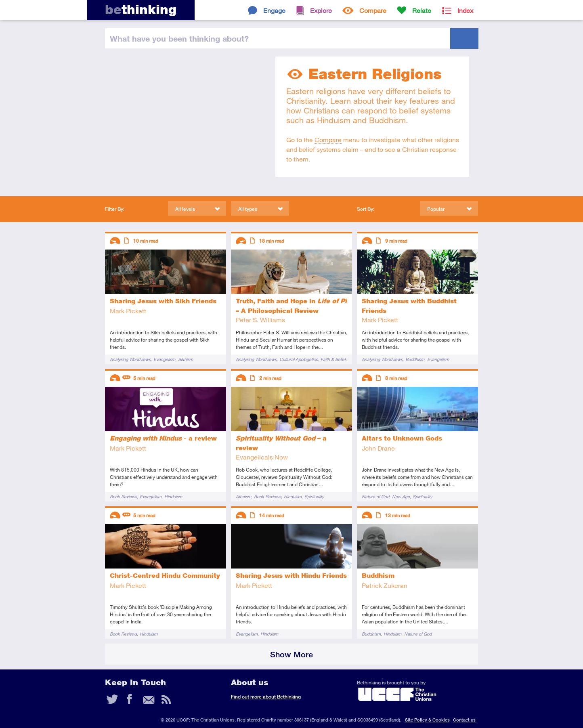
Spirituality (314, 496)
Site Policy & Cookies (427, 720)
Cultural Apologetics (299, 359)
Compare (373, 10)
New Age (401, 496)
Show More (291, 654)
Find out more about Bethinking (266, 697)
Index (465, 10)
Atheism (243, 496)
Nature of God (375, 496)
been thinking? (179, 38)
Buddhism (415, 359)
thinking (141, 9)
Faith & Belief (333, 359)
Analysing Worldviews (130, 359)
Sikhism (186, 359)
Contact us (464, 720)
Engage (274, 10)
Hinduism (173, 496)
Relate (422, 10)
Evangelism (164, 359)
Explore (321, 10)
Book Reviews (123, 496)
